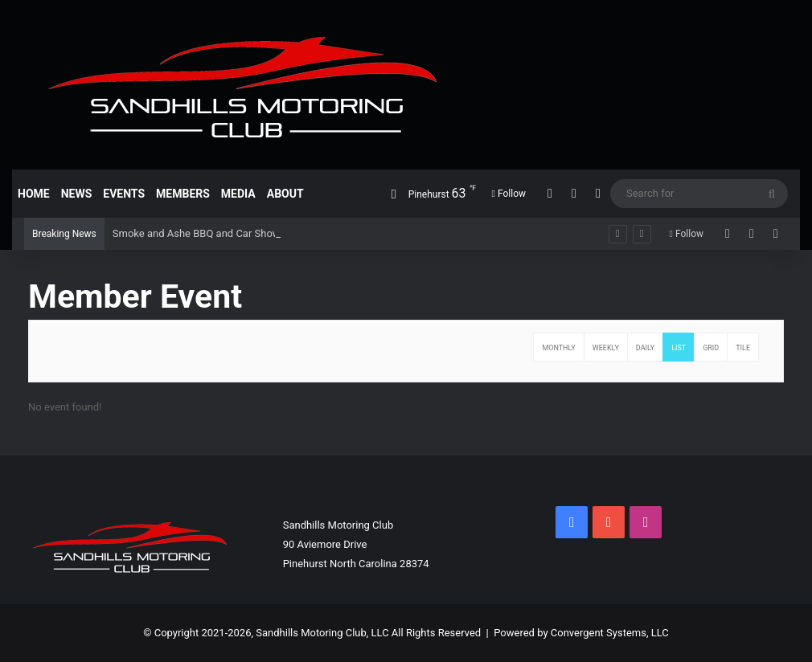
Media (238, 194)
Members (183, 194)
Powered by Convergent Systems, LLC (581, 633)
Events (124, 194)
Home (34, 194)
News (77, 194)
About (285, 194)
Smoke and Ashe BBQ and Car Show (197, 233)
